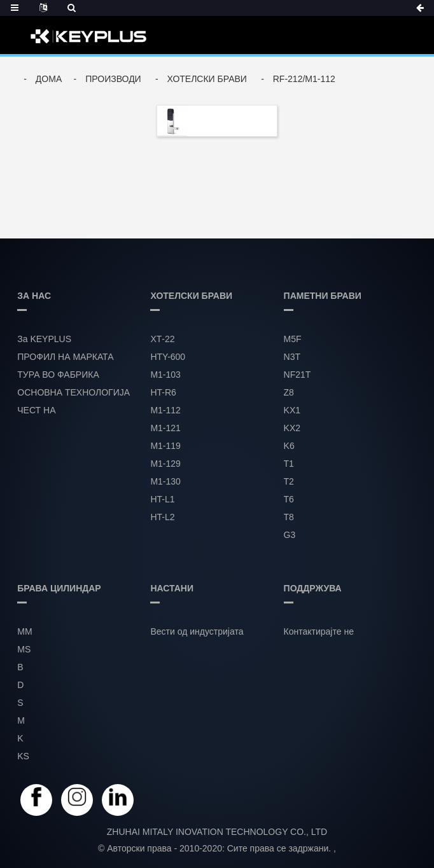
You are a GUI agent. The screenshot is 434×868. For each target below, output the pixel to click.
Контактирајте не (319, 631)
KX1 (292, 410)
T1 (289, 464)
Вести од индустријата (197, 631)
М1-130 (165, 481)
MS (24, 649)
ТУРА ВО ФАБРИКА (58, 375)
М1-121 (165, 428)
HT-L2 (162, 517)
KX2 (292, 428)
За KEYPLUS (44, 339)
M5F (293, 339)
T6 (289, 499)
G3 (290, 535)
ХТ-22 (162, 339)
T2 (289, 481)
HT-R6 (163, 392)
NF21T (297, 375)
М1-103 (165, 375)
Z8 (289, 392)
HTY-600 (168, 357)
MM (24, 631)
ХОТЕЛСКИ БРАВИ (207, 79)
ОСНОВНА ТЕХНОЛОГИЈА (73, 392)
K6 (289, 446)
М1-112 (165, 410)
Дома (49, 79)
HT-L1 (162, 499)
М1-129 (165, 464)
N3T (292, 357)
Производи (113, 79)
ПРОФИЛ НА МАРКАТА (65, 357)
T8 (289, 517)
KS (23, 756)
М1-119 (165, 446)
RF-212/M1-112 (304, 79)
